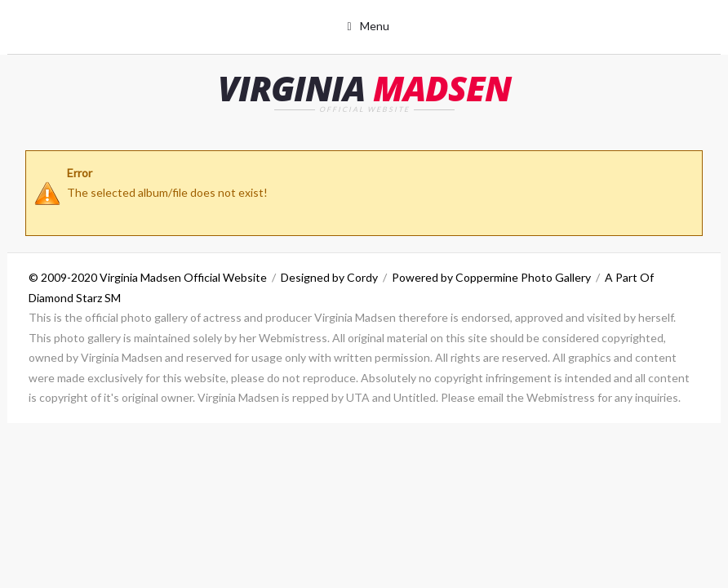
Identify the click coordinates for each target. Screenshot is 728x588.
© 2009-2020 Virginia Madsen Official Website (148, 277)
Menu (375, 26)
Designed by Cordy (329, 277)
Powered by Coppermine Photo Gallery (491, 277)
